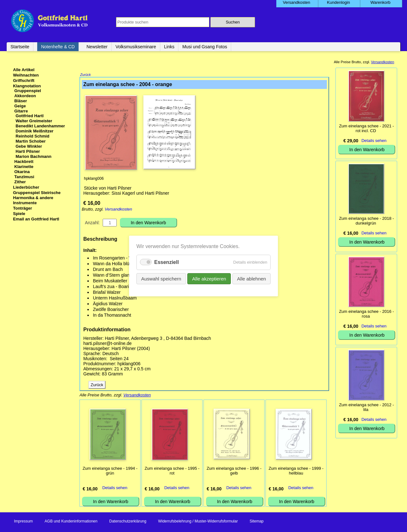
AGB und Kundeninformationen (71, 522)
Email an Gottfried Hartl (36, 219)
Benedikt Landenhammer (40, 126)
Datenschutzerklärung (128, 522)
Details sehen (115, 488)
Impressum (23, 522)
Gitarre (21, 111)
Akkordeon (25, 96)
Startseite (20, 47)
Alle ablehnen (251, 279)
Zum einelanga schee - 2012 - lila (366, 407)
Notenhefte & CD (58, 47)
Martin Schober (31, 141)
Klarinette (24, 167)
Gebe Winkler (29, 146)
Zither (20, 182)
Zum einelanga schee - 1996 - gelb (234, 471)
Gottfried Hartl (30, 116)
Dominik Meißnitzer (34, 131)
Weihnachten (26, 75)
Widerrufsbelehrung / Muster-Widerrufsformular (198, 522)
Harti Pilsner (28, 151)
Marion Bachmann (34, 156)
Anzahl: (92, 223)
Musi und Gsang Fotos (205, 47)
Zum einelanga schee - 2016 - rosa (366, 314)
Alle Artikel (24, 70)
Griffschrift (24, 81)
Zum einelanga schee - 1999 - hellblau (296, 471)
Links (169, 47)
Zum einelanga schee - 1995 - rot (172, 471)
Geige (20, 106)
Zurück (86, 75)
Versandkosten (118, 210)
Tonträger (23, 208)
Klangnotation (27, 86)
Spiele (19, 214)
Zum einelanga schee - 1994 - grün (110, 471)
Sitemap (257, 522)
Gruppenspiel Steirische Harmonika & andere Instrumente (37, 198)
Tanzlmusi (24, 177)
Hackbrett (24, 162)
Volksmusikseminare (136, 47)
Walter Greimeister (34, 121)
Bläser (21, 101)
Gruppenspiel (28, 91)
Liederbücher (26, 187)
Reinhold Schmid (32, 136)
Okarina (22, 172)
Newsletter (97, 47)
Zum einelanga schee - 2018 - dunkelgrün (366, 221)
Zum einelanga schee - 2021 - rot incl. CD (366, 128)
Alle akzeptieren (209, 279)
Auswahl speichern (161, 279)
